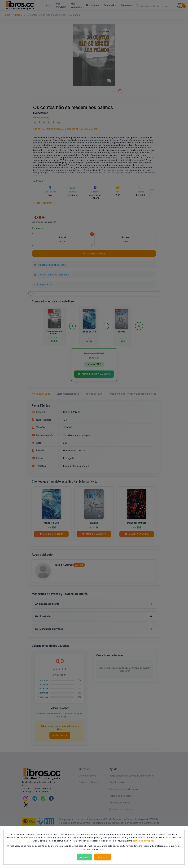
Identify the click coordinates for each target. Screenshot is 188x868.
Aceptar (85, 857)
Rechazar (103, 857)
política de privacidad (144, 841)
